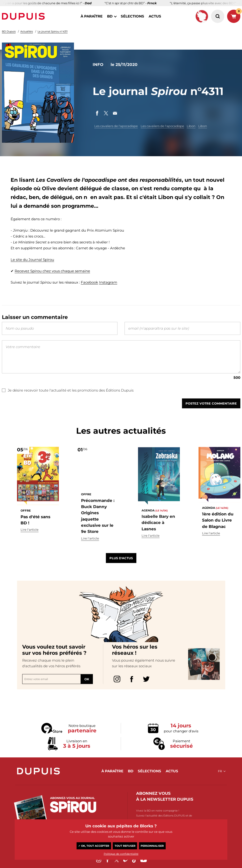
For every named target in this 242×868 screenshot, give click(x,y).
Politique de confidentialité (121, 854)
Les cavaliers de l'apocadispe (116, 126)
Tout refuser (125, 846)
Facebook (89, 283)
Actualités (27, 31)
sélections (132, 16)
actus (155, 16)
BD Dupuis (9, 31)
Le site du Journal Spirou (32, 260)
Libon (191, 126)
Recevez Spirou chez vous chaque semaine (52, 271)
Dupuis (24, 16)
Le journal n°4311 (53, 31)
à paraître (92, 16)
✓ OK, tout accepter (94, 846)
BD (110, 16)
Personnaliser (152, 846)
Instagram (108, 283)
